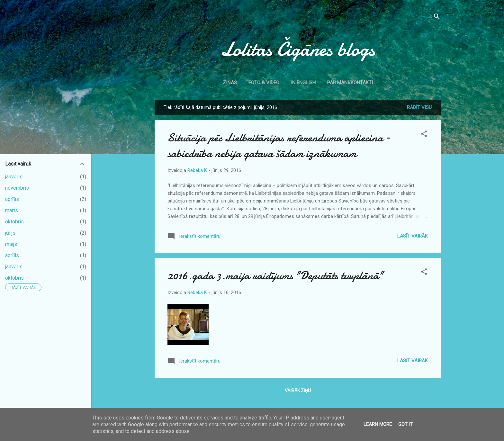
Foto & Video (264, 83)
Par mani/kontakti (350, 83)
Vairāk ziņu (298, 391)
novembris (17, 188)
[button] (424, 135)
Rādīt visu (419, 107)
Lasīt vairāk (413, 236)
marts (12, 210)
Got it (406, 424)
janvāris (14, 177)
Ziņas (230, 83)
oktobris (14, 222)
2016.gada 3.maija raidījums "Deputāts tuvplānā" (275, 276)
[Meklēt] (437, 18)
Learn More (378, 424)
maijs (11, 244)
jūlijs (10, 233)
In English (303, 83)
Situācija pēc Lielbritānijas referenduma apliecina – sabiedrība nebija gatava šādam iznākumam (279, 146)
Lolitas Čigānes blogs (298, 49)
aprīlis (12, 199)
